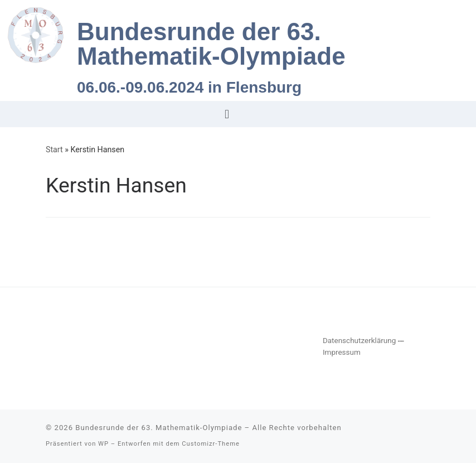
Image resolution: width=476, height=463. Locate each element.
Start (54, 149)
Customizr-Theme (211, 444)
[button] (227, 114)
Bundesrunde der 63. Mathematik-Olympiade (159, 428)
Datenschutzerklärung (359, 340)
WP (103, 444)
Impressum (342, 352)
